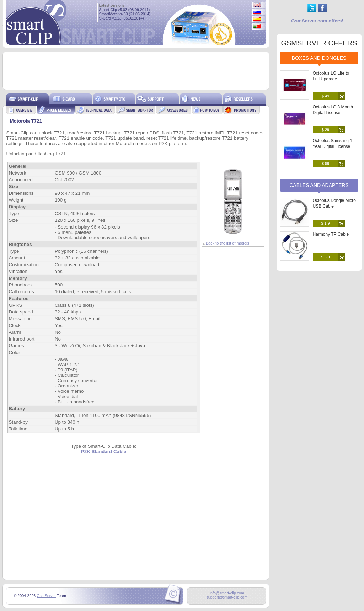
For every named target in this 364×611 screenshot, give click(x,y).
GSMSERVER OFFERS (319, 43)
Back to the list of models (227, 243)
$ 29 (325, 130)
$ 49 (325, 96)
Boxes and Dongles (319, 58)
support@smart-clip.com (227, 597)
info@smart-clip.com (227, 593)
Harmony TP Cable (331, 234)
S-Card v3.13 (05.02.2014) (122, 18)
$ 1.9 (325, 223)
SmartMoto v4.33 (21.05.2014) (125, 14)
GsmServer (46, 596)
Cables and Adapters (319, 185)
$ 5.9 (325, 257)
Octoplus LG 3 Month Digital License (333, 110)
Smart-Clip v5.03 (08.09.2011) (125, 10)
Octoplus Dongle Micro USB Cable (334, 203)
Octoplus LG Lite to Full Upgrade (331, 76)
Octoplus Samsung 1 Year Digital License (333, 144)
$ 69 (325, 164)
